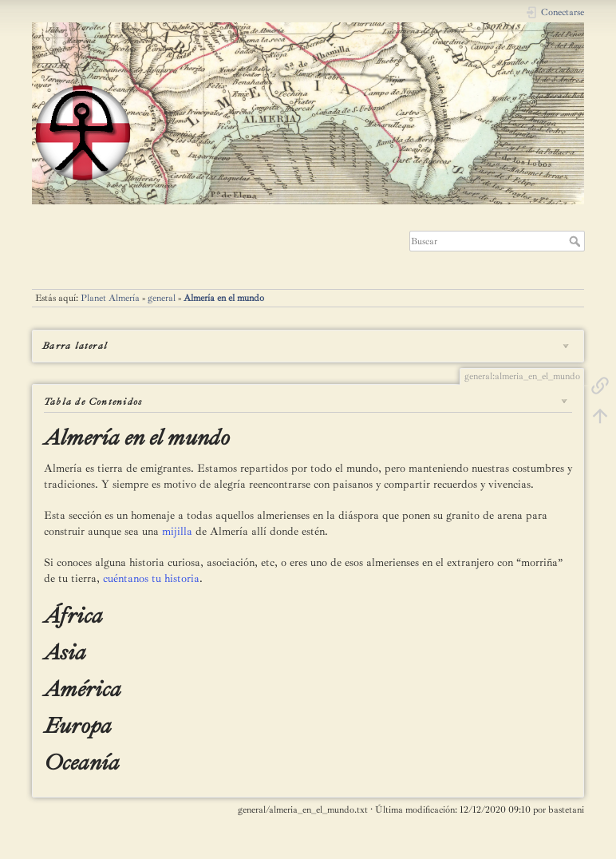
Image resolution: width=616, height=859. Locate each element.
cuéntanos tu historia (151, 578)
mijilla (177, 531)
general (162, 298)
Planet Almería (110, 298)
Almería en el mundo (224, 298)
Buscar (577, 241)
